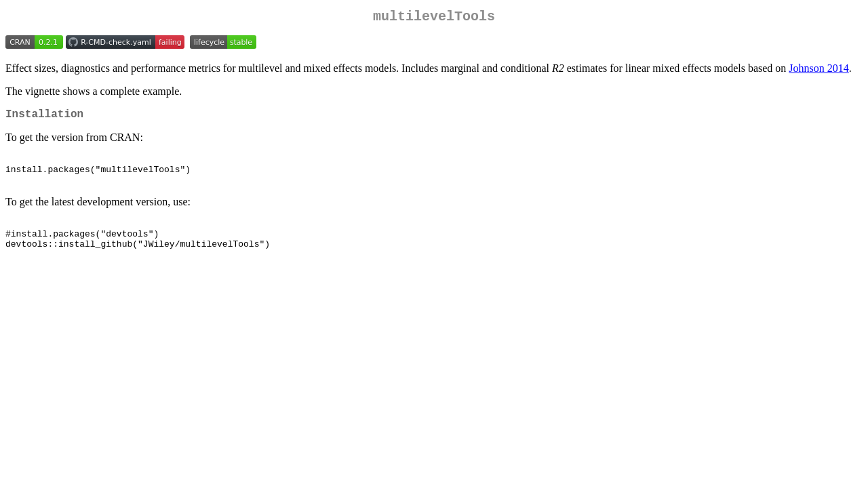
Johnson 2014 (818, 71)
